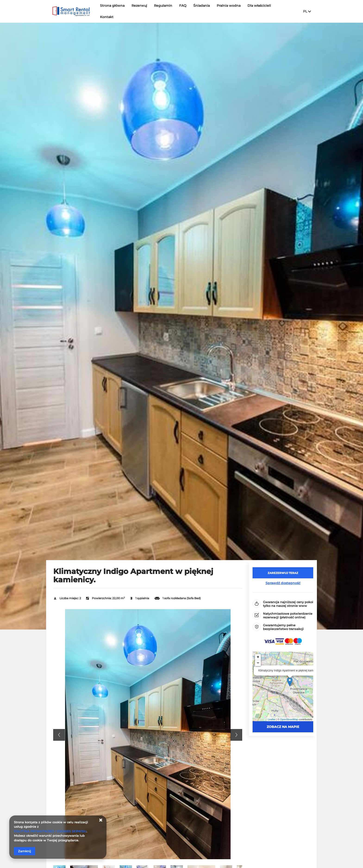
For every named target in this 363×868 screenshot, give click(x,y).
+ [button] (258, 657)
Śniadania (202, 11)
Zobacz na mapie (283, 727)
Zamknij (25, 851)
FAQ (183, 11)
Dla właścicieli (259, 11)
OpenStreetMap (289, 719)
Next (236, 735)
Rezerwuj (139, 11)
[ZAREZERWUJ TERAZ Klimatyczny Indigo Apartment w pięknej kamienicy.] (283, 573)
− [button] (258, 663)
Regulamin (163, 11)
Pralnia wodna (229, 11)
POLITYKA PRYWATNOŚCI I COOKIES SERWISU (50, 831)
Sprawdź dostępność (283, 583)
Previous (59, 735)
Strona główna (112, 11)
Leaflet (272, 719)
